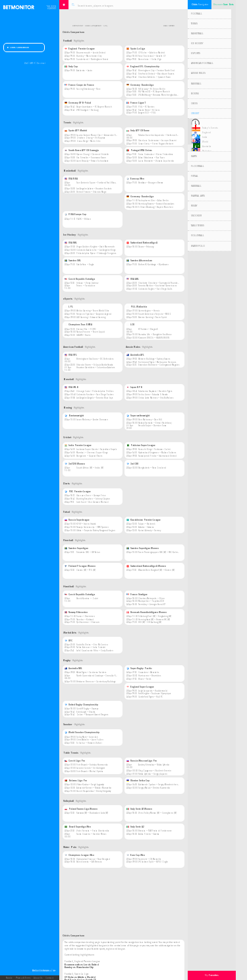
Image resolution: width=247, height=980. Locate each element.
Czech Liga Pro (75, 761)
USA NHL (71, 243)
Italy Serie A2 (135, 827)
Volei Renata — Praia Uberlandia (93, 831)
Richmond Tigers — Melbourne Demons (157, 362)
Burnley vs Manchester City (79, 967)
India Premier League (78, 445)
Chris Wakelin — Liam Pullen (90, 740)
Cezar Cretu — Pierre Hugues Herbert (156, 144)
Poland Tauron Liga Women (81, 809)
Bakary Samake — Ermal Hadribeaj (155, 423)
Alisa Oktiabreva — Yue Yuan (151, 158)
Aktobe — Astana (146, 527)
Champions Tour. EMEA (78, 325)
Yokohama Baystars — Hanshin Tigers (155, 391)
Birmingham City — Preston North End (156, 71)
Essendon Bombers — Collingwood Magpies (159, 365)
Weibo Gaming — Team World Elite (93, 311)
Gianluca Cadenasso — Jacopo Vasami (157, 141)
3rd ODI (132, 464)
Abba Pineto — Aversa (149, 834)
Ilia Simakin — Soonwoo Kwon (91, 158)
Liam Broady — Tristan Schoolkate (93, 161)
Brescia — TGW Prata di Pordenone (155, 831)
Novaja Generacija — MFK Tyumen (93, 527)
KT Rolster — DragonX (148, 329)
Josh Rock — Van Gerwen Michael (93, 502)
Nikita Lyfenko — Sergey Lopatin (153, 774)
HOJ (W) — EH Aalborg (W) (150, 622)
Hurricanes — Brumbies (150, 676)
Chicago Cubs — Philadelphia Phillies (95, 391)
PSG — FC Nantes (146, 107)
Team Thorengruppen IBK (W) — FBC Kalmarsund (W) (163, 552)
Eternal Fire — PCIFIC (86, 329)
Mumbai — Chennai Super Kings (92, 453)
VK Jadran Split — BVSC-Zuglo (153, 862)
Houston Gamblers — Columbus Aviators (96, 368)
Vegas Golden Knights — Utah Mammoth (96, 247)
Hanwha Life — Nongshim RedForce (155, 335)
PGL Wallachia (137, 307)
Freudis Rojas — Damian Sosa (152, 426)
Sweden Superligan (76, 548)
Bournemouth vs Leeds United (82, 965)
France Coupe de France (79, 85)
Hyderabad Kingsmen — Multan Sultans (157, 453)
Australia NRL (73, 669)
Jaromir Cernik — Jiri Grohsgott (91, 768)
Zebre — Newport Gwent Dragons (92, 715)
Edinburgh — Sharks (86, 712)
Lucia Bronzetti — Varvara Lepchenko (156, 161)
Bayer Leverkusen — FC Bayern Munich (94, 107)
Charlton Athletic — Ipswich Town (154, 77)
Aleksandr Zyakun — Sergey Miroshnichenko (159, 785)
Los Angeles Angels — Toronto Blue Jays (95, 398)
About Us (38, 978)
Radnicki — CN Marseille (150, 859)
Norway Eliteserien (76, 612)
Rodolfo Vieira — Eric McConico (92, 645)
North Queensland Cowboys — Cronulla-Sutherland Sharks (104, 676)
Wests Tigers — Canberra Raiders (91, 672)
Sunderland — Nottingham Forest (92, 59)
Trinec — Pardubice (86, 286)
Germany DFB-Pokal (78, 103)
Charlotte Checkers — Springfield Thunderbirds (161, 283)
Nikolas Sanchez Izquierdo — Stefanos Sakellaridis (163, 135)
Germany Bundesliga (140, 85)
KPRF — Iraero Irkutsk (86, 524)
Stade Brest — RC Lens (149, 110)
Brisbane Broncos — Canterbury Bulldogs (96, 682)
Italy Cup (71, 67)
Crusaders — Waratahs (149, 672)
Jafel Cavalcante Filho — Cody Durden (95, 651)
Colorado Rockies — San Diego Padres (95, 395)
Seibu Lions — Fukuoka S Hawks (153, 395)
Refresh (172, 26)
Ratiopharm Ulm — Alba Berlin (153, 201)
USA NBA (71, 179)
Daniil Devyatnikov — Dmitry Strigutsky (94, 791)
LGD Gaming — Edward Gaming (91, 317)
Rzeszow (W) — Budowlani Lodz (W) (92, 813)
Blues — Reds (145, 679)
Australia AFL (135, 355)
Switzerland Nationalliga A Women (146, 566)
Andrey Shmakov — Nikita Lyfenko (154, 765)
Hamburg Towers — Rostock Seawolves (156, 204)
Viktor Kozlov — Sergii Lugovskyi (90, 785)
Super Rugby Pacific (139, 669)
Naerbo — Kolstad (85, 620)
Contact (49, 978)
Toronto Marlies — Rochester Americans (157, 286)
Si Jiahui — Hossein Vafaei (89, 743)
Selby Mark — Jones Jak (87, 737)
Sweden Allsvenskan (139, 261)
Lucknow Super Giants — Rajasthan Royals (96, 449)
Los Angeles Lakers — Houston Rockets (94, 189)
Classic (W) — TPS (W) (86, 570)
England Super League (140, 687)
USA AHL (133, 279)
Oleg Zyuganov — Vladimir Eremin (155, 771)
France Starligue (137, 595)
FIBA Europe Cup (75, 214)
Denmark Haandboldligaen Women (147, 612)
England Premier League (80, 49)
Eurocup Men (135, 179)
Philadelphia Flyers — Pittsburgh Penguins (96, 253)
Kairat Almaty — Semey (150, 531)
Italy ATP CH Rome (138, 131)
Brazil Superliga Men (78, 827)
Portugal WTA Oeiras (139, 150)
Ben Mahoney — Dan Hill (150, 420)
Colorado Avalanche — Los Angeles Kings (96, 250)
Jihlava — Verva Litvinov (87, 283)
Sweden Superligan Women (143, 548)
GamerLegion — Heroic (149, 311)
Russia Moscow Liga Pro (142, 761)
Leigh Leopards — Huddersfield (153, 691)
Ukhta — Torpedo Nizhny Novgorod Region (96, 531)
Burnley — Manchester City (89, 56)
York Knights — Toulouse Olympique (155, 694)
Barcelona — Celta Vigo (150, 59)
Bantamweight (74, 416)
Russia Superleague (77, 520)
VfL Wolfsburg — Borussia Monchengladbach (159, 95)
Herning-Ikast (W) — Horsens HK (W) (154, 620)
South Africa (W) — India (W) (90, 468)
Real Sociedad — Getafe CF (152, 56)
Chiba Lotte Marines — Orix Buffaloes (156, 398)
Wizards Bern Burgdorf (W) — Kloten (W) (156, 570)
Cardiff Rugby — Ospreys (87, 709)
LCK (130, 325)
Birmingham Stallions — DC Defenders (95, 359)
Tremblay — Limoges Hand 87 (152, 604)
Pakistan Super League (141, 445)
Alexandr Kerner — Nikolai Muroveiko (94, 788)
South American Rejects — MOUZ (155, 314)
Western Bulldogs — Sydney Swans (154, 359)
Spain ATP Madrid (76, 131)
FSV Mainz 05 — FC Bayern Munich (154, 92)
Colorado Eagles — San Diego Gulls (155, 289)
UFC (69, 641)
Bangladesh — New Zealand (152, 468)
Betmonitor (78, 26)
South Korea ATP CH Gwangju (82, 150)
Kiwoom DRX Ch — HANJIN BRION (154, 338)
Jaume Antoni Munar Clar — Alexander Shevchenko (101, 135)
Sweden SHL (73, 261)
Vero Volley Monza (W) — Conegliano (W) (157, 813)
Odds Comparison (18, 48)
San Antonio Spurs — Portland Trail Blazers (97, 183)
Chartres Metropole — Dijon (151, 599)
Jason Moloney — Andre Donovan (92, 420)
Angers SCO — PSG (147, 113)
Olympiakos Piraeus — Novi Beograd (93, 859)
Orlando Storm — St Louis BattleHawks (95, 365)
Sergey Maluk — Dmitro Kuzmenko (154, 788)
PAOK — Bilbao (84, 219)
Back (165, 26)
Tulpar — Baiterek (147, 524)
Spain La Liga (136, 49)
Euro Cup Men (136, 855)
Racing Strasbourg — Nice (89, 89)
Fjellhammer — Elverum (88, 622)
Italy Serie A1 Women (139, 809)
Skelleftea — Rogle (85, 265)
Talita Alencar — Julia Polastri (91, 647)
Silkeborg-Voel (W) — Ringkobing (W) (155, 616)
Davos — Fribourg (146, 247)
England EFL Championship (143, 67)
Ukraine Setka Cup (138, 781)
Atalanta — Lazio (84, 71)
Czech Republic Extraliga (80, 279)
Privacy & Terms (23, 978)
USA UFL (71, 355)
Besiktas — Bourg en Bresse (151, 183)
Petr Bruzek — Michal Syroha (90, 771)
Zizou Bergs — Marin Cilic (89, 141)
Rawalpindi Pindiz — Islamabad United (157, 456)
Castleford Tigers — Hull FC (151, 697)
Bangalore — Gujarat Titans (89, 456)
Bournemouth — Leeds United (91, 53)
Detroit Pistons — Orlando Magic (92, 192)
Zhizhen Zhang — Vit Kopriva (91, 138)
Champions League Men (79, 855)
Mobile (9, 978)
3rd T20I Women (75, 464)
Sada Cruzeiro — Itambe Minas (91, 834)
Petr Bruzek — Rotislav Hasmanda (92, 765)
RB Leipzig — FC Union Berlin (152, 89)
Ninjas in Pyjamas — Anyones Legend (94, 314)
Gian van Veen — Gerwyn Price (91, 496)
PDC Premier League (78, 492)
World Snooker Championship (82, 733)
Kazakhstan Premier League (144, 520)
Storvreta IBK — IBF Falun (88, 552)
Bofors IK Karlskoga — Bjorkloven (153, 265)
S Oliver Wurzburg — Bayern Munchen (156, 207)
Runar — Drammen (86, 616)
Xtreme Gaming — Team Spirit (152, 317)
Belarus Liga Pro (76, 781)
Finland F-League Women (80, 566)
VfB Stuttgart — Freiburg (87, 110)
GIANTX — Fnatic (84, 335)
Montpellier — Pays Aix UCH (151, 601)
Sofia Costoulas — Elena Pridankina (156, 154)
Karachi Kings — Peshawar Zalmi (154, 449)
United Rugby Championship (81, 705)
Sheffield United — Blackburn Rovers (156, 74)
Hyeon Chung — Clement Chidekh (93, 154)
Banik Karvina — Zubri (87, 599)
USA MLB (71, 387)
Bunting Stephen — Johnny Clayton (93, 499)
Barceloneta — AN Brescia (89, 862)
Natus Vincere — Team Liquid (91, 332)
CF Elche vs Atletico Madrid (80, 977)
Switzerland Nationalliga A (142, 243)
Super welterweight (138, 416)
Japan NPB (134, 387)
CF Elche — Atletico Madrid (151, 53)
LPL (69, 307)
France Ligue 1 (136, 103)
